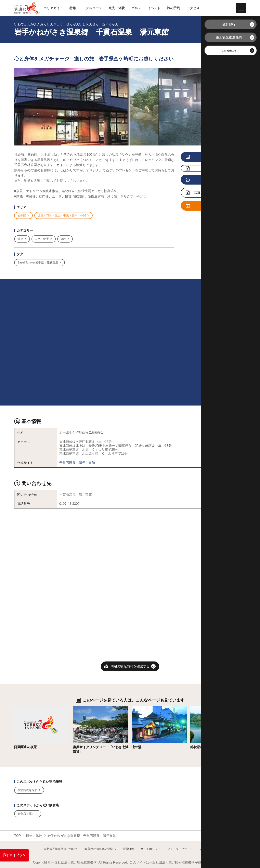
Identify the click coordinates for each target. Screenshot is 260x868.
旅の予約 (173, 8)
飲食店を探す (28, 814)
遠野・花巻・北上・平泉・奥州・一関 (63, 216)
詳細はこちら (24, 708)
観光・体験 (117, 8)
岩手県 (23, 216)
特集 (73, 8)
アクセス (193, 8)
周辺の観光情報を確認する (130, 666)
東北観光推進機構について (61, 849)
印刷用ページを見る (208, 180)
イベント (154, 8)
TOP (18, 836)
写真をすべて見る (207, 157)
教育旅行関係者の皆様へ (100, 849)
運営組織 (128, 849)
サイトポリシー (151, 849)
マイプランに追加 (207, 206)
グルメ (136, 8)
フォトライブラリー (180, 849)
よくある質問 (208, 849)
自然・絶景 (44, 239)
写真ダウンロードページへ (209, 193)
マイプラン (14, 855)
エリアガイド (53, 8)
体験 (65, 239)
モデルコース (92, 8)
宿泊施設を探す (29, 790)
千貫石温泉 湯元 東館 (77, 463)
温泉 (22, 239)
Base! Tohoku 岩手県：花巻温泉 (40, 263)
